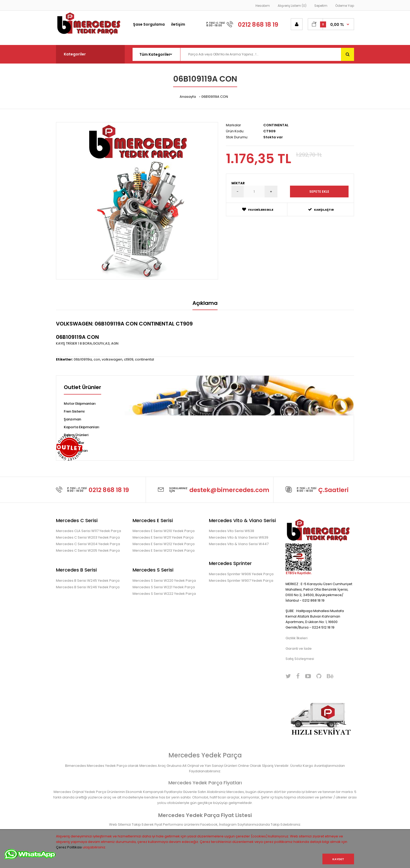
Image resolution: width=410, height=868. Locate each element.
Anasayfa (188, 97)
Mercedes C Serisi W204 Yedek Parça (88, 544)
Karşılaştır (321, 210)
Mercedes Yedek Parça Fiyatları (205, 783)
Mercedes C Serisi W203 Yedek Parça (88, 537)
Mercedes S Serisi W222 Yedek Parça (164, 594)
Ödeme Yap (345, 6)
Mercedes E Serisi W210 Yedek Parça (164, 531)
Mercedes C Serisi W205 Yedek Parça (88, 550)
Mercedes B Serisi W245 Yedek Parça (88, 581)
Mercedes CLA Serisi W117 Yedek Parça (89, 531)
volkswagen (112, 359)
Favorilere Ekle (258, 210)
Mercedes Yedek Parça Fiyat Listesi (205, 815)
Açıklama (205, 303)
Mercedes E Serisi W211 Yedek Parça (163, 537)
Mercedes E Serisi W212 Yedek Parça (164, 544)
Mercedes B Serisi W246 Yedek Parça (88, 587)
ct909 (129, 359)
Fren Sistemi (74, 411)
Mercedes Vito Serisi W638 (232, 531)
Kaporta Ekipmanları (82, 427)
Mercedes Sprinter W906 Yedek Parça (241, 574)
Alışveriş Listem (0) (292, 6)
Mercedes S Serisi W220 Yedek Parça (164, 581)
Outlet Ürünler (82, 388)
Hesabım (263, 6)
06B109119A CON (215, 97)
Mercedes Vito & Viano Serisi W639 (239, 537)
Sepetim (321, 6)
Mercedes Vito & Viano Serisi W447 (239, 544)
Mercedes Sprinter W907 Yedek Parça (241, 581)
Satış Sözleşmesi (300, 659)
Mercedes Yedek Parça (205, 755)
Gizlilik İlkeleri (297, 638)
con (97, 359)
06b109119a (83, 359)
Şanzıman (72, 419)
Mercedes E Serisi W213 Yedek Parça (164, 550)
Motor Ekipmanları (80, 404)
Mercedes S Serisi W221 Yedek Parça (164, 587)
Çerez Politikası (69, 847)
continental (144, 359)
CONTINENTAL (276, 125)
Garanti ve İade (299, 649)
